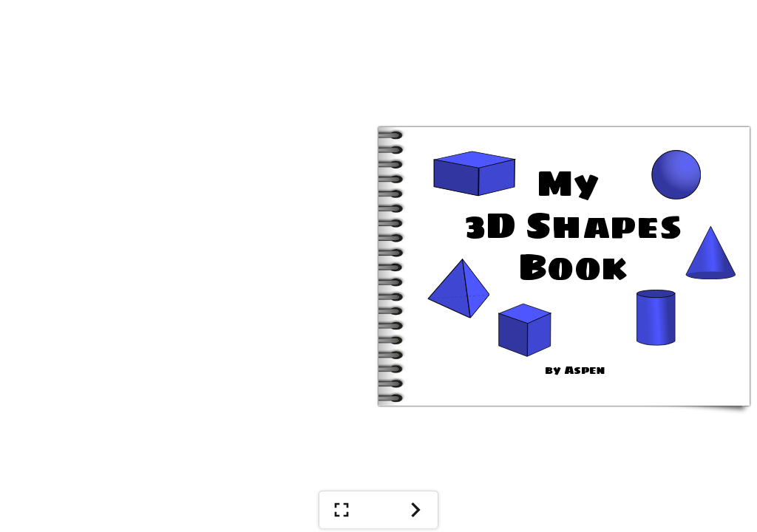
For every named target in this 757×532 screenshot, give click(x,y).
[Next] (415, 510)
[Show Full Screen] (342, 510)
